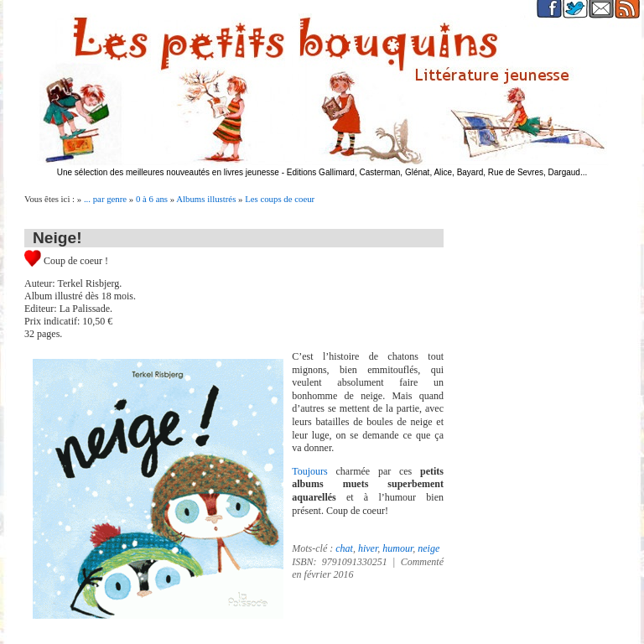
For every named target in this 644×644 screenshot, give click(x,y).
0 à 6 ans (152, 199)
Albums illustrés (206, 199)
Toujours (314, 471)
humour (397, 548)
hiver (368, 548)
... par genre (105, 199)
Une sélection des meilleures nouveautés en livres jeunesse (168, 172)
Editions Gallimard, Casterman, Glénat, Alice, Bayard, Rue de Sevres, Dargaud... (437, 172)
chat (344, 548)
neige (428, 548)
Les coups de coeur (280, 199)
